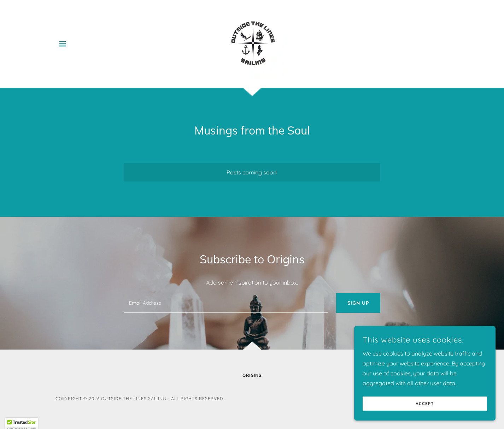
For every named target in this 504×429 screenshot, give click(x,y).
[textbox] (225, 303)
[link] (252, 43)
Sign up (358, 303)
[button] (63, 44)
